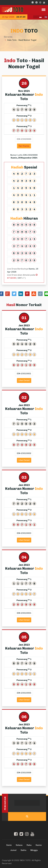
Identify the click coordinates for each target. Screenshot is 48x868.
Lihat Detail (24, 380)
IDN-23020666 (24, 139)
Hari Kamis (24, 146)
